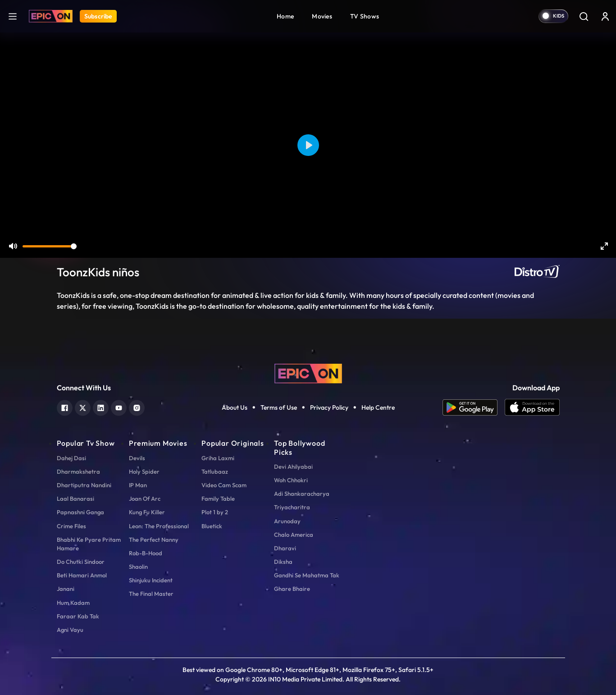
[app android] (474, 407)
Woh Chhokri (291, 480)
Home (285, 16)
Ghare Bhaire (292, 589)
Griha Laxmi (218, 458)
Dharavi (285, 548)
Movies (322, 16)
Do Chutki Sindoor (81, 562)
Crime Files (71, 526)
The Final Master (151, 594)
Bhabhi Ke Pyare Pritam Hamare (89, 544)
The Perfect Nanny (154, 540)
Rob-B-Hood (146, 553)
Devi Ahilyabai (293, 466)
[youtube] (119, 407)
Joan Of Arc (145, 498)
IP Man (138, 485)
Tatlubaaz (215, 471)
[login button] (605, 16)
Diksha (283, 562)
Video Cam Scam (224, 485)
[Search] (584, 16)
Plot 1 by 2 (215, 512)
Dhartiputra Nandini (84, 485)
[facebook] (65, 407)
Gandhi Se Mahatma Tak (307, 575)
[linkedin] (101, 407)
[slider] (50, 246)
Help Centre (378, 407)
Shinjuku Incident (151, 580)
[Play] (308, 145)
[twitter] (83, 407)
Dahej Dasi (71, 458)
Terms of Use (279, 407)
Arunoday (287, 521)
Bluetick (212, 526)
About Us (235, 407)
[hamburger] (13, 16)
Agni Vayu (70, 630)
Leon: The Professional (159, 526)
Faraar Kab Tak (78, 616)
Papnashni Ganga (80, 512)
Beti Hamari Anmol (82, 575)
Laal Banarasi (75, 498)
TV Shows (365, 16)
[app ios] (532, 407)
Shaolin (138, 567)
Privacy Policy (329, 407)
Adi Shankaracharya (302, 494)
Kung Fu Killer (147, 512)
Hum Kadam (73, 603)
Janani (66, 589)
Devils (137, 458)
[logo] (308, 373)
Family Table (218, 498)
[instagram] (137, 407)
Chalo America (294, 535)
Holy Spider (144, 471)
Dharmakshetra (78, 471)
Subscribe (98, 16)
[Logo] (51, 16)
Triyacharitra (292, 507)
